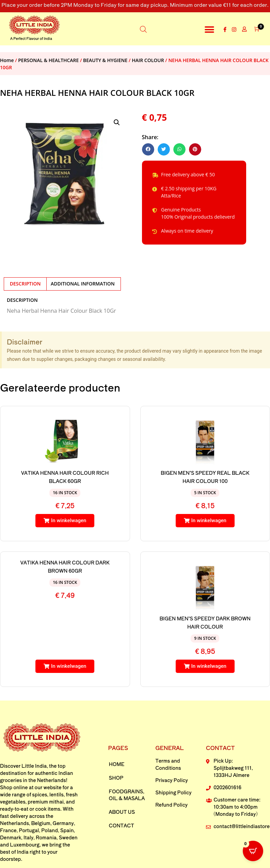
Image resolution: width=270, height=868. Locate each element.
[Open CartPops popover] (253, 851)
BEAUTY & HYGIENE (105, 60)
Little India (34, 766)
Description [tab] (25, 284)
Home (7, 60)
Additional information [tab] (83, 284)
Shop (116, 778)
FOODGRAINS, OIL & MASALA (127, 795)
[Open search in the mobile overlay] (143, 29)
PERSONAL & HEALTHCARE (48, 60)
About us (122, 812)
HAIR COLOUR (148, 60)
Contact (122, 825)
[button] (209, 30)
